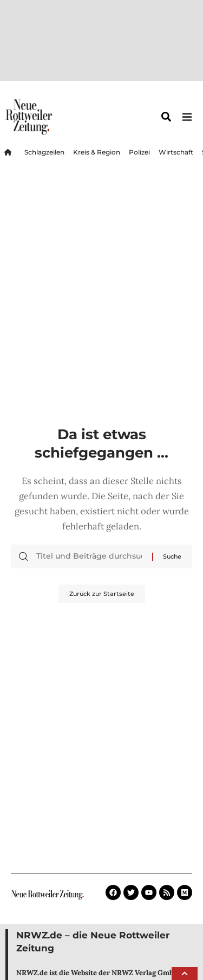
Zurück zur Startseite (102, 502)
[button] (185, 974)
